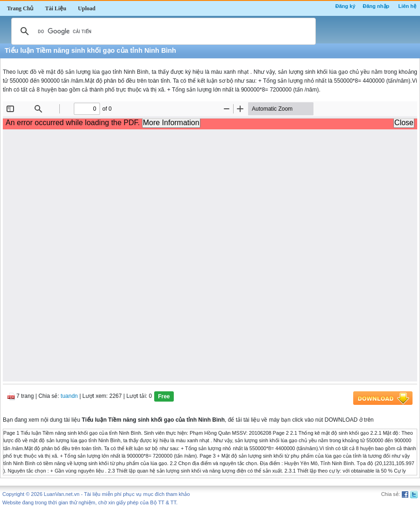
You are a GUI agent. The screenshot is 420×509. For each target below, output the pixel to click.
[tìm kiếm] (162, 31)
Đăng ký (345, 6)
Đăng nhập (376, 6)
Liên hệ (407, 6)
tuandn (69, 396)
